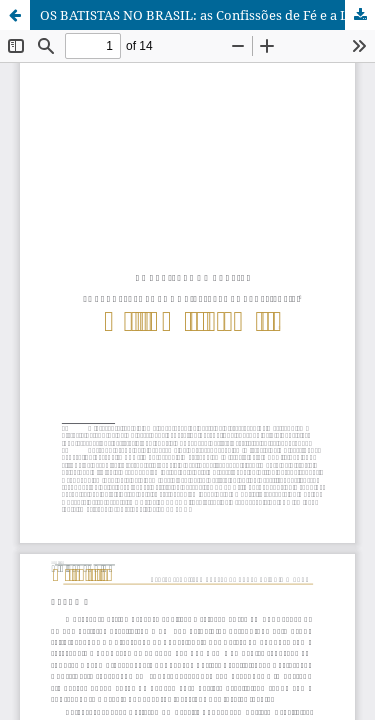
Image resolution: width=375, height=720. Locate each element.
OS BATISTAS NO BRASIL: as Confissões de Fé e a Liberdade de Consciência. (207, 15)
